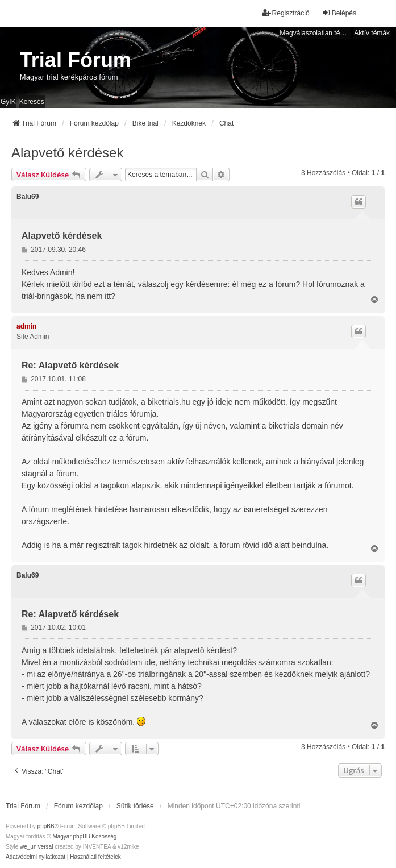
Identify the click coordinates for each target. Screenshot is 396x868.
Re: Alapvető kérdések (70, 365)
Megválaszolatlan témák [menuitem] (315, 33)
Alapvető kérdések (67, 153)
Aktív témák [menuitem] (372, 33)
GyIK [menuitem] (8, 102)
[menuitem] (36, 857)
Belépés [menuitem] (339, 13)
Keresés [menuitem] (32, 102)
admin (26, 326)
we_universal (36, 847)
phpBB (46, 826)
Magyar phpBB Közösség (84, 836)
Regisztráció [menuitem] (286, 13)
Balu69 (28, 197)
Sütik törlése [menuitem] (135, 806)
